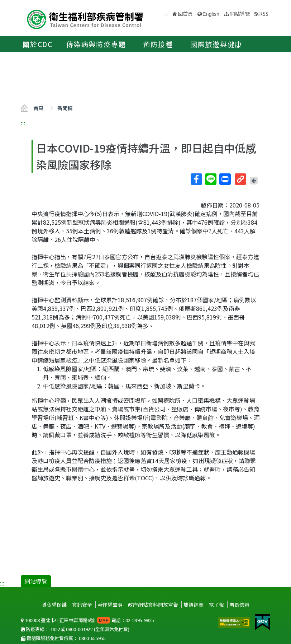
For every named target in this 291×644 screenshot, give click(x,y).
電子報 (216, 605)
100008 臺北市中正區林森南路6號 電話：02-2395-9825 (87, 620)
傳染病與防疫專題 (96, 44)
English (211, 14)
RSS (264, 13)
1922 (55, 629)
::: (23, 123)
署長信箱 (239, 605)
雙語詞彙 (194, 605)
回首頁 (185, 13)
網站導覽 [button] (240, 13)
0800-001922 (79, 629)
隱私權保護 (54, 605)
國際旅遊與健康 (216, 44)
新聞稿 (65, 108)
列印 (225, 179)
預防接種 (158, 44)
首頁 (38, 108)
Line (210, 179)
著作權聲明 (110, 605)
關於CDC (38, 44)
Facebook (196, 179)
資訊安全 (82, 605)
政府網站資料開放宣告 (153, 605)
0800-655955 (92, 638)
